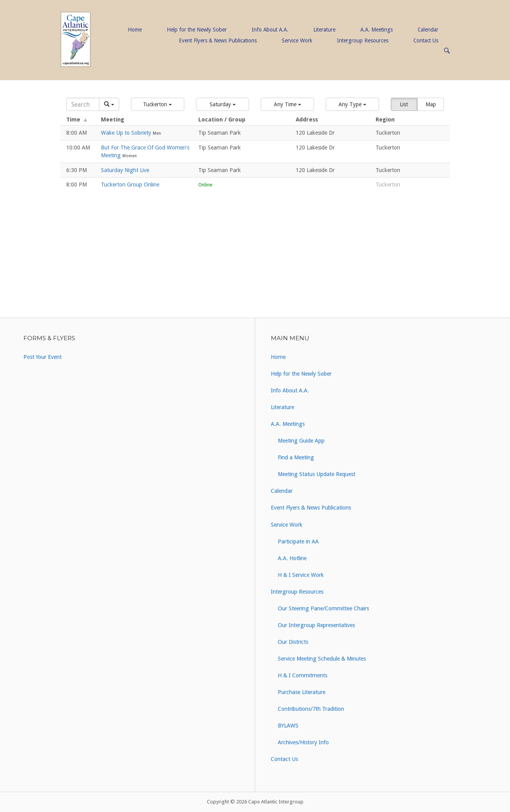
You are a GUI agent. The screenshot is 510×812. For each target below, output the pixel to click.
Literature (324, 30)
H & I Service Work (301, 575)
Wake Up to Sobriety (127, 133)
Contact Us (426, 40)
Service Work (297, 40)
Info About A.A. (270, 30)
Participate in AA (298, 541)
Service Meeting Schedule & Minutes (322, 659)
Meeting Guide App (301, 441)
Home (135, 30)
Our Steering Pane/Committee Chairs (323, 608)
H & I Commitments (303, 675)
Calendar (428, 30)
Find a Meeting (296, 457)
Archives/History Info (303, 742)
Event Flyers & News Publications (218, 40)
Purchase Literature (302, 692)
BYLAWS (288, 726)
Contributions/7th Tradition (311, 709)
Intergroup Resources (363, 40)
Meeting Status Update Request (317, 474)
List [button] (404, 104)
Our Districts (293, 642)
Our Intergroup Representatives (316, 625)
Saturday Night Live (125, 170)
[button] (158, 104)
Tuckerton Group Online (130, 185)
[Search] (83, 104)
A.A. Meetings (377, 30)
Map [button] (431, 104)
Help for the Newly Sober (197, 30)
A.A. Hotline (292, 558)
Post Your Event (42, 357)
